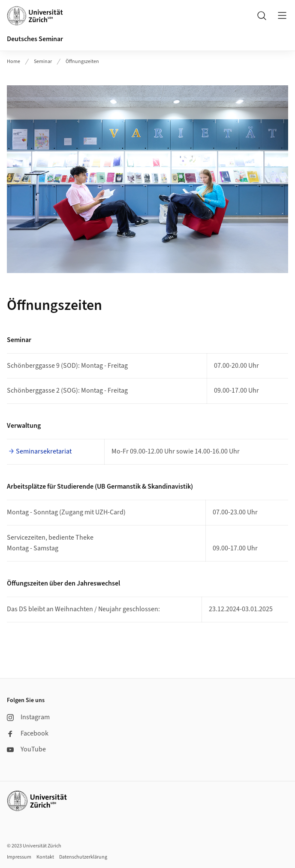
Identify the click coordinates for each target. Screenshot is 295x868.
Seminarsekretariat (44, 451)
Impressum (19, 857)
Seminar (43, 62)
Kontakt (45, 857)
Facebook (28, 733)
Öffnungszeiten (82, 62)
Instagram (28, 717)
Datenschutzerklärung (83, 857)
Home (14, 62)
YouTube (26, 749)
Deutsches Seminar (35, 39)
